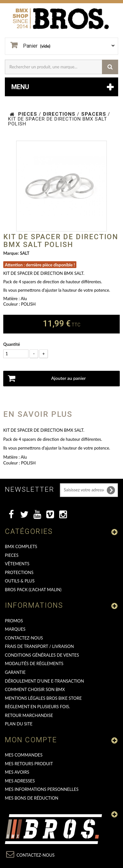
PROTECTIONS (19, 572)
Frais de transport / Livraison (39, 646)
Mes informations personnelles (42, 789)
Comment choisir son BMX (35, 689)
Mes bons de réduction (32, 798)
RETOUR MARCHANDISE (29, 715)
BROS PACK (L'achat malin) (33, 590)
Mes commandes (24, 755)
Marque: (11, 253)
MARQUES (15, 629)
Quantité (12, 344)
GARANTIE (15, 672)
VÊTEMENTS (17, 564)
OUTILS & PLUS (20, 581)
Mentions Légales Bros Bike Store (43, 698)
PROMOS (14, 621)
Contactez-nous (24, 638)
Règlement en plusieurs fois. (37, 707)
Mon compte (31, 740)
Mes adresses (20, 781)
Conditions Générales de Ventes (42, 655)
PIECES (12, 555)
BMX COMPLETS (21, 546)
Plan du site (19, 724)
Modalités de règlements (34, 663)
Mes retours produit (29, 764)
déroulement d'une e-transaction (44, 681)
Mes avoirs (17, 772)
